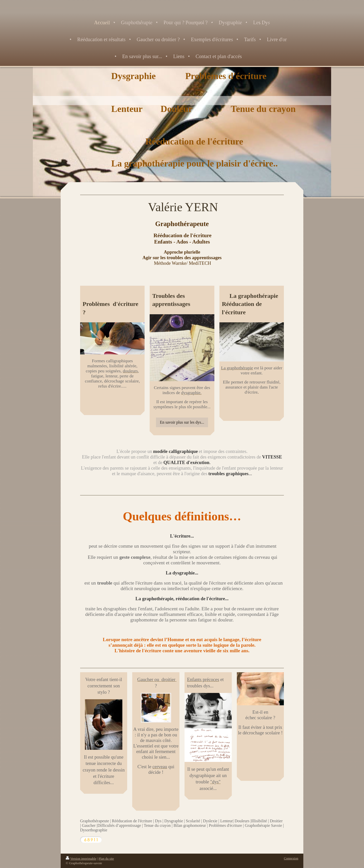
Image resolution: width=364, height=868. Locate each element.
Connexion (291, 858)
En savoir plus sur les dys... (182, 422)
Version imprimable (81, 859)
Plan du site (106, 859)
